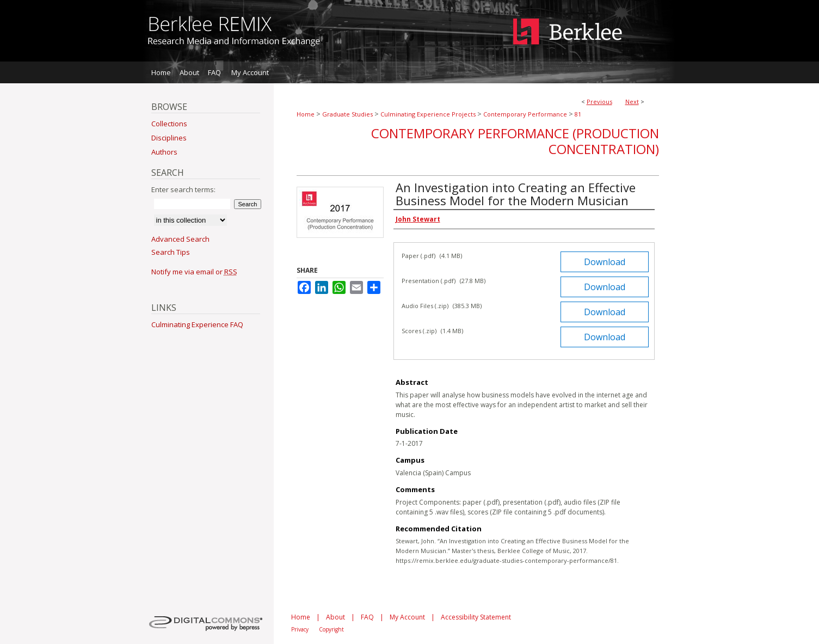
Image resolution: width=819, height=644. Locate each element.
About (335, 617)
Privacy (300, 629)
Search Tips (171, 252)
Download (605, 262)
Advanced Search (180, 239)
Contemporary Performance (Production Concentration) (515, 141)
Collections (169, 124)
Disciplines (169, 138)
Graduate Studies (347, 114)
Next (632, 102)
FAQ (367, 617)
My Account (407, 617)
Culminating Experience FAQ (197, 324)
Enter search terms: (183, 189)
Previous (599, 102)
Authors (164, 152)
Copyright (331, 629)
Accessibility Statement (476, 617)
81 (578, 114)
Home (306, 114)
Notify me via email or (194, 272)
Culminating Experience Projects (428, 114)
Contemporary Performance (525, 114)
